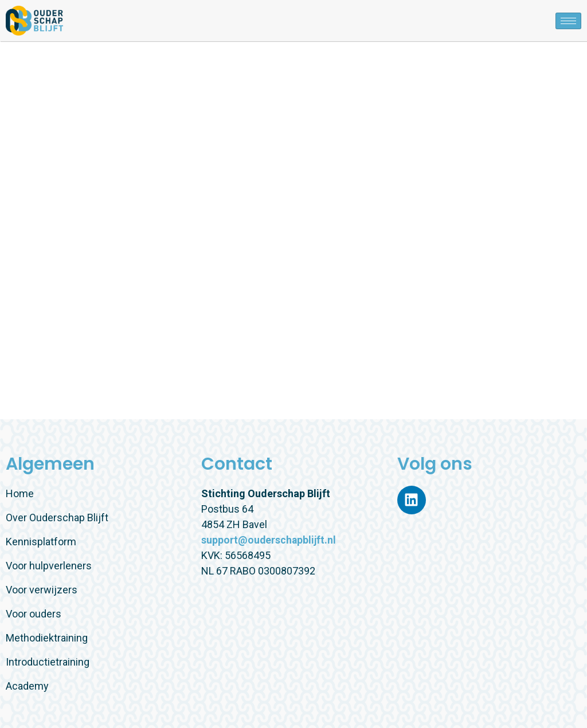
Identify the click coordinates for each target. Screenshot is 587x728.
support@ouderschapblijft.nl (269, 540)
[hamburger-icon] (568, 21)
